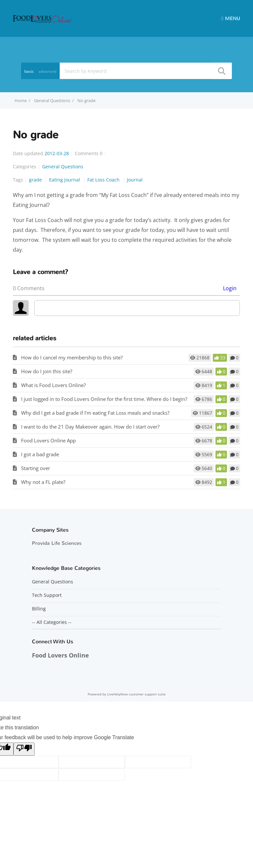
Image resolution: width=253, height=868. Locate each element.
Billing (39, 609)
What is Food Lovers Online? (53, 385)
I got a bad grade (40, 454)
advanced (47, 71)
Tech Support (47, 595)
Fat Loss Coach (104, 180)
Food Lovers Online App (48, 440)
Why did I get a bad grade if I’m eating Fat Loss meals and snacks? (95, 413)
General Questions (52, 100)
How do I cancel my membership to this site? (72, 357)
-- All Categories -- (52, 622)
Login (230, 288)
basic (29, 71)
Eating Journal (65, 180)
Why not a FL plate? (43, 482)
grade (36, 180)
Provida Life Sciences (57, 543)
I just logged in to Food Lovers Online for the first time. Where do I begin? (104, 399)
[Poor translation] (24, 749)
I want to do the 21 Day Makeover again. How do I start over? (90, 427)
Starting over (36, 468)
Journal (135, 180)
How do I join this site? (47, 371)
